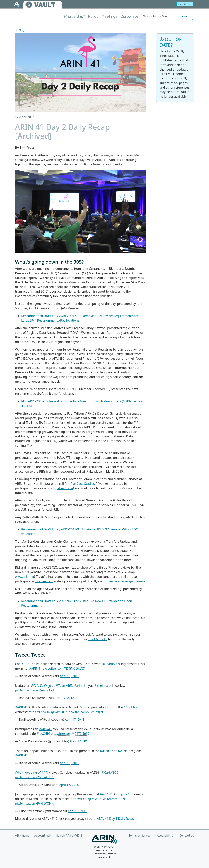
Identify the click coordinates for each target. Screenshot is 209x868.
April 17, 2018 (69, 676)
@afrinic (124, 751)
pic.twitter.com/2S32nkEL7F (35, 777)
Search (185, 16)
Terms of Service (140, 836)
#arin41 (80, 686)
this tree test (44, 581)
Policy (93, 16)
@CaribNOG (110, 773)
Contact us (187, 836)
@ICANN (37, 686)
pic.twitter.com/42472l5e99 (70, 734)
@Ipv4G (126, 794)
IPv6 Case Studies (82, 484)
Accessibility (165, 836)
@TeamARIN (111, 664)
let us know (65, 488)
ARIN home (22, 836)
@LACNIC (43, 734)
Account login (43, 836)
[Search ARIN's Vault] (159, 16)
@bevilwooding (26, 773)
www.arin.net (25, 577)
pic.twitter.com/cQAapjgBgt (35, 690)
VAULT (45, 5)
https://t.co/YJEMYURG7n (89, 799)
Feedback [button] (185, 4)
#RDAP (26, 664)
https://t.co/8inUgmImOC (47, 712)
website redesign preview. (127, 581)
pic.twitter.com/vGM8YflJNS (85, 712)
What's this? (74, 16)
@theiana (101, 686)
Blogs (22, 30)
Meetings (109, 16)
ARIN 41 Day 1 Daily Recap (116, 819)
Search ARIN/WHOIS (69, 836)
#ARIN (46, 773)
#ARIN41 (35, 668)
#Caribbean (132, 707)
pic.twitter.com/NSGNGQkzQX (64, 668)
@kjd (48, 686)
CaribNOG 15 (98, 639)
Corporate (129, 16)
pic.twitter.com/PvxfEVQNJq (35, 803)
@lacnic (106, 751)
